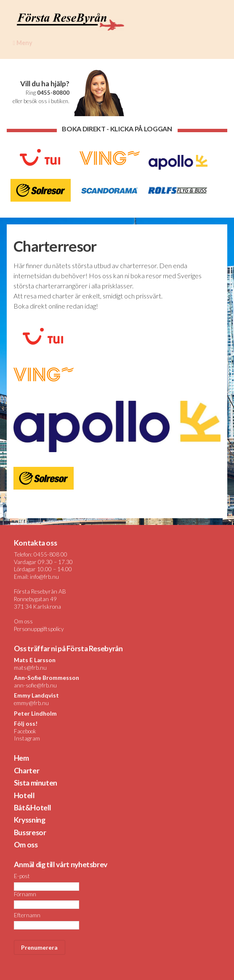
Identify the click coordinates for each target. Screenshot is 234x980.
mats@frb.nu (30, 668)
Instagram (27, 738)
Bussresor (30, 832)
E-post (22, 876)
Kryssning (30, 820)
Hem (21, 758)
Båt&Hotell (33, 808)
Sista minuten (36, 783)
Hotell (24, 795)
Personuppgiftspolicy (39, 629)
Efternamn (27, 915)
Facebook (25, 731)
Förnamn (25, 894)
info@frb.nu (44, 577)
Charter (27, 771)
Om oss (23, 621)
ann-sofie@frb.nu (35, 685)
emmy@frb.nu (31, 703)
